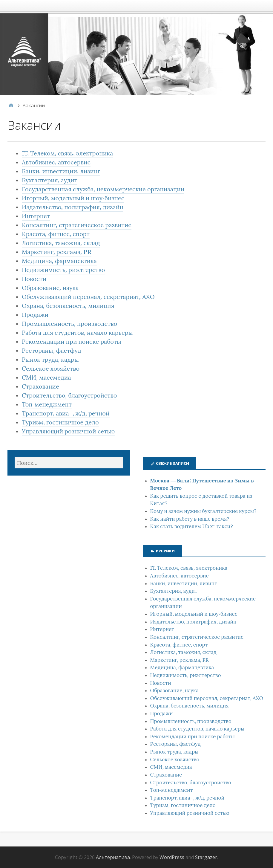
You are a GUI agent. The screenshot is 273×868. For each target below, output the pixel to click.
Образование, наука (50, 288)
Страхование (40, 386)
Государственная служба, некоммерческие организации (103, 189)
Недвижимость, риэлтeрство (63, 270)
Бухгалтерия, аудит (50, 180)
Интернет (36, 216)
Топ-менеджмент (47, 404)
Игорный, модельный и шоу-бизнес (73, 198)
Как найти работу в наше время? (190, 519)
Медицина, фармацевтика (59, 261)
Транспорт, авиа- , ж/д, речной (66, 413)
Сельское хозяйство (51, 369)
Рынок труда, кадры (50, 360)
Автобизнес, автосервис (56, 162)
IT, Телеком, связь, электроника (67, 153)
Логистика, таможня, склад (61, 243)
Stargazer (206, 857)
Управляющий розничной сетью (68, 431)
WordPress (172, 857)
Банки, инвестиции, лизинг (61, 171)
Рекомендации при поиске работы (72, 342)
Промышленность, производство (69, 324)
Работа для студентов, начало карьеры (77, 333)
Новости (34, 279)
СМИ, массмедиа (46, 378)
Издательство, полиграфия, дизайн (73, 207)
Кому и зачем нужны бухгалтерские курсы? (204, 511)
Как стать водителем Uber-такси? (192, 526)
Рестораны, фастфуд (52, 351)
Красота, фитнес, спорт (56, 234)
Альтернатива (113, 857)
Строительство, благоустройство (69, 395)
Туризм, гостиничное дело (60, 422)
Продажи (35, 315)
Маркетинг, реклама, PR (57, 252)
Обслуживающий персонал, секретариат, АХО (88, 297)
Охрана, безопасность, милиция (68, 306)
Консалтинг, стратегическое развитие (77, 225)
